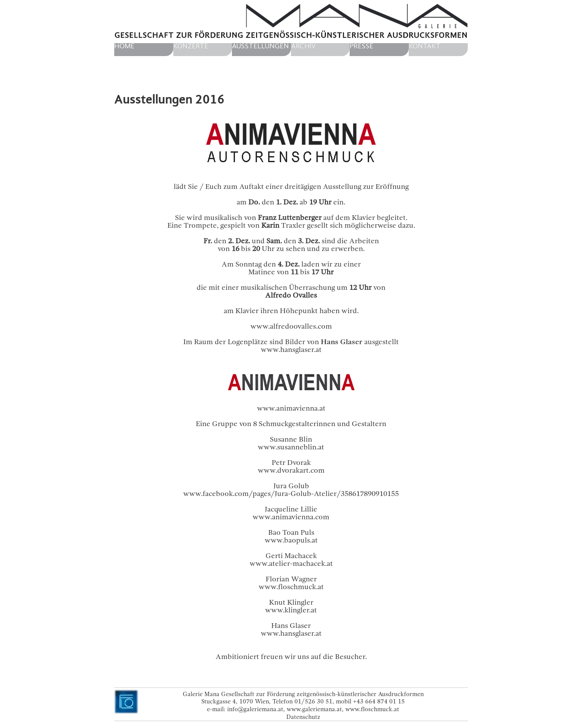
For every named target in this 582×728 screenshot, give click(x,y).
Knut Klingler (291, 602)
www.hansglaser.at (291, 350)
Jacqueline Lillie (291, 509)
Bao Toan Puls (291, 532)
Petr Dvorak (291, 463)
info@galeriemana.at (255, 709)
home (124, 46)
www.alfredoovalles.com (291, 326)
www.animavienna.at (291, 408)
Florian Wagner (291, 579)
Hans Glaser (291, 626)
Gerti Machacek (291, 556)
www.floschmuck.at (372, 709)
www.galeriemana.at (314, 709)
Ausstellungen (260, 46)
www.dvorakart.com (291, 470)
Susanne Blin (291, 439)
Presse (361, 46)
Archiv (304, 46)
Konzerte (191, 46)
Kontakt (425, 46)
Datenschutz (303, 717)
